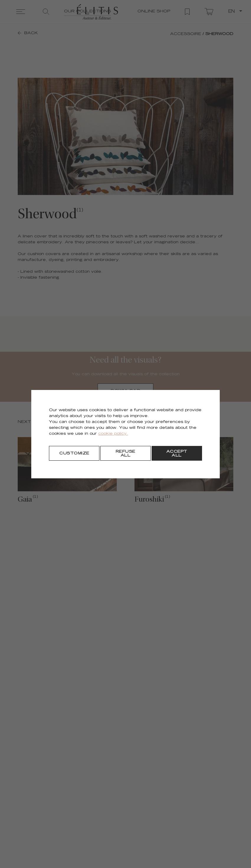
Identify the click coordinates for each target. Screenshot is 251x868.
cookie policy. (113, 434)
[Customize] (74, 453)
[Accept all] (177, 453)
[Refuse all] (125, 453)
